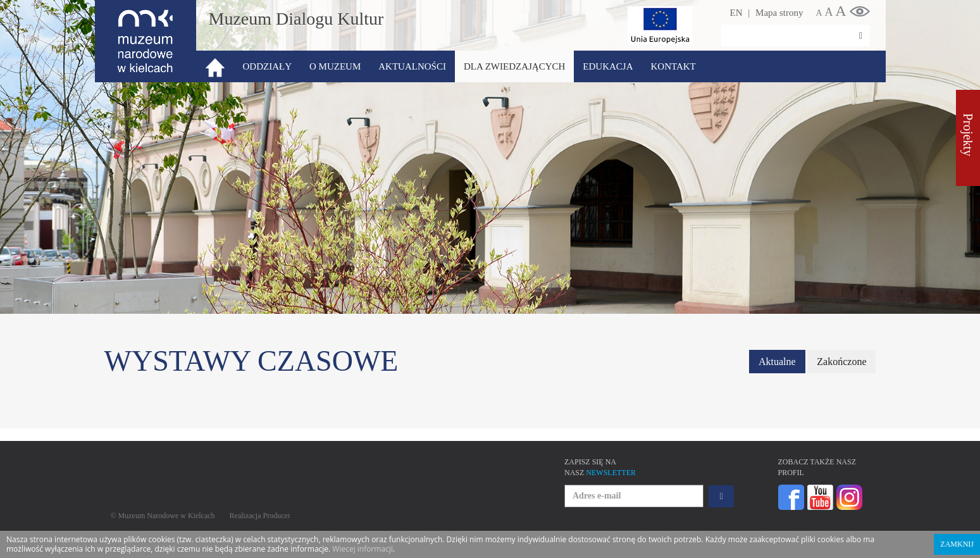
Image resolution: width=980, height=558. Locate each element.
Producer (277, 516)
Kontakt (673, 66)
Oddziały (267, 66)
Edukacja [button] (608, 66)
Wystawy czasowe (251, 361)
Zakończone (841, 362)
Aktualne (777, 362)
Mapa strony (779, 13)
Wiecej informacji (363, 549)
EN (736, 13)
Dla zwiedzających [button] (514, 66)
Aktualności (412, 66)
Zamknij (957, 544)
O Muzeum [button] (335, 66)
